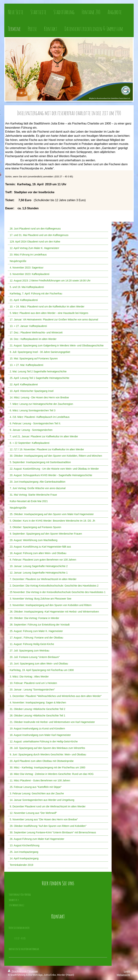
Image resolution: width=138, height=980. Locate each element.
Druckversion (18, 971)
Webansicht (123, 975)
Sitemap (33, 971)
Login (127, 971)
